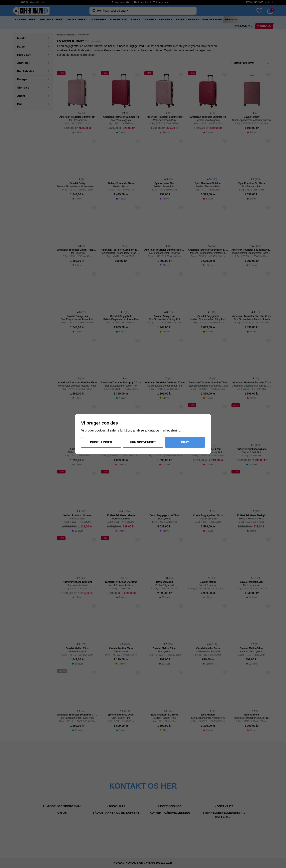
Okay (185, 442)
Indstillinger (101, 442)
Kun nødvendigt (143, 442)
